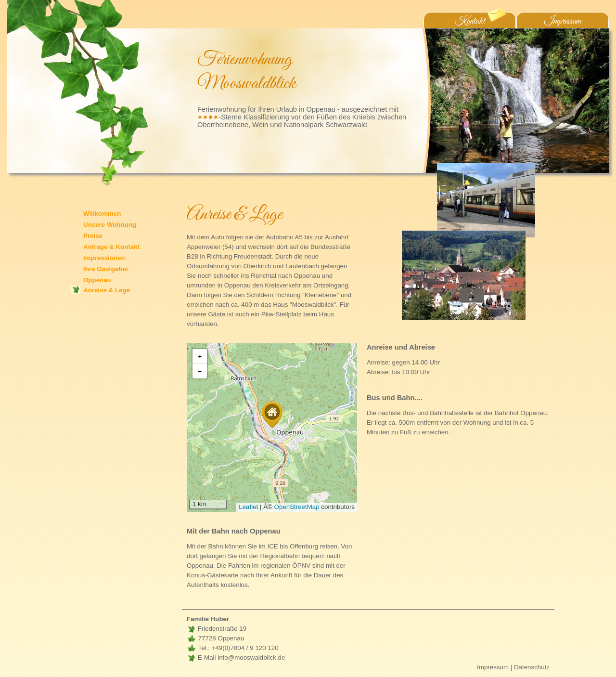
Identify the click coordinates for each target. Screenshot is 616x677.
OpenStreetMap (297, 507)
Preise (93, 236)
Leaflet (248, 507)
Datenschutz (532, 667)
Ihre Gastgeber (106, 269)
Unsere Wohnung (110, 225)
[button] (272, 415)
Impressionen (104, 258)
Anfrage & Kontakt (111, 247)
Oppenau (97, 280)
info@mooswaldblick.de (251, 657)
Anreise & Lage (107, 290)
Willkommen (102, 214)
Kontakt (481, 20)
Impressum (563, 21)
